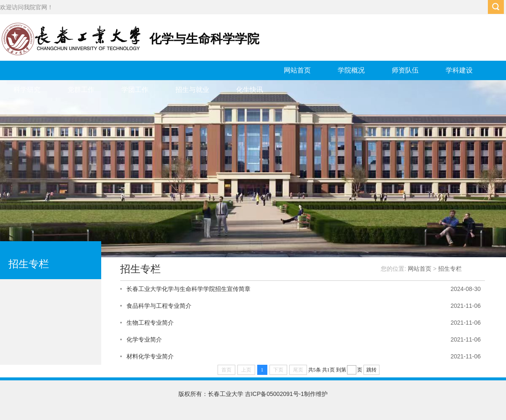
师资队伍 (405, 70)
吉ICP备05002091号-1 (275, 394)
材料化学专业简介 (150, 356)
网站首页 (297, 70)
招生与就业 (192, 90)
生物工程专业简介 (150, 323)
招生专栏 (450, 269)
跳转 (371, 370)
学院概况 (351, 70)
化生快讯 (250, 90)
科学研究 (27, 90)
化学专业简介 (144, 339)
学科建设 (459, 70)
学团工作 (135, 90)
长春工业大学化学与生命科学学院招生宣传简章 (188, 289)
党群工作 (81, 90)
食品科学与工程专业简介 (159, 306)
